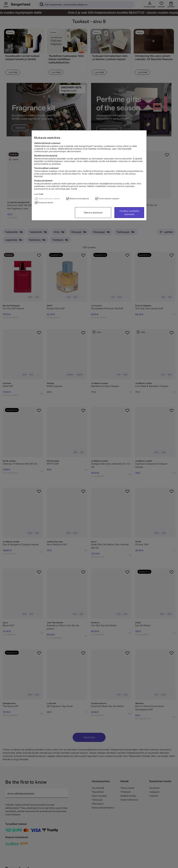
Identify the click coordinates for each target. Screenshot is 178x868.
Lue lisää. (39, 194)
